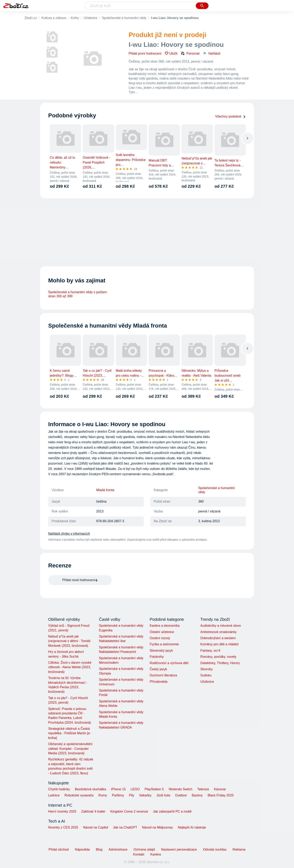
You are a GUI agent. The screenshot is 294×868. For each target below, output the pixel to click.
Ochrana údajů (144, 849)
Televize (203, 789)
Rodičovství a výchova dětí (169, 663)
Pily (132, 795)
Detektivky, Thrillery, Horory (220, 663)
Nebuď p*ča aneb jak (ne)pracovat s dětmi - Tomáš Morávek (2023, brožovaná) (69, 641)
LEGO (135, 789)
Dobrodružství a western (218, 638)
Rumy (103, 795)
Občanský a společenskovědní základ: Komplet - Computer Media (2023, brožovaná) (70, 749)
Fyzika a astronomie (164, 644)
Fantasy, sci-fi (210, 651)
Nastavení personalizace (179, 849)
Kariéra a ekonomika (165, 626)
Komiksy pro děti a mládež (219, 644)
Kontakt (139, 854)
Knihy (75, 18)
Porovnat (190, 53)
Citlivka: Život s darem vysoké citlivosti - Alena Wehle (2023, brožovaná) (70, 667)
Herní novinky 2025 (62, 811)
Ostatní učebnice (162, 632)
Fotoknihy (157, 657)
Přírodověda (159, 682)
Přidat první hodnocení (145, 53)
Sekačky (145, 795)
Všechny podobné (231, 116)
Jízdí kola (163, 795)
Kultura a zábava (54, 18)
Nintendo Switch (181, 789)
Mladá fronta (105, 490)
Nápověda (82, 849)
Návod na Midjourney (158, 827)
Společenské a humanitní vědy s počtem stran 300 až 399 (77, 294)
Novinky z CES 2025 (63, 827)
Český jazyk (158, 669)
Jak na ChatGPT (125, 827)
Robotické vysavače (79, 795)
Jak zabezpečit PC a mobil (172, 811)
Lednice (54, 795)
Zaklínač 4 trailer (93, 811)
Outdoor (181, 795)
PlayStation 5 (154, 789)
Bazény (197, 795)
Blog (99, 849)
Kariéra (156, 854)
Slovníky (206, 669)
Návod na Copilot (96, 827)
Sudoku (206, 675)
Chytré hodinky (59, 789)
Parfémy (118, 795)
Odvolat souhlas (215, 849)
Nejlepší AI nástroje (192, 827)
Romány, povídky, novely (218, 657)
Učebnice (91, 18)
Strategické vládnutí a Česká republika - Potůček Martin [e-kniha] (70, 733)
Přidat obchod (59, 849)
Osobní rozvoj (160, 638)
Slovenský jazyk (161, 651)
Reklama (239, 849)
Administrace (118, 849)
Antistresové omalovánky (218, 632)
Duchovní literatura (163, 675)
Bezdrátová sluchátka (91, 789)
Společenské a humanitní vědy (124, 18)
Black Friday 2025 (221, 795)
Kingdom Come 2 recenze (129, 811)
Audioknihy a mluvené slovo (220, 626)
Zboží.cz (31, 18)
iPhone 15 (118, 789)
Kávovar (220, 789)
